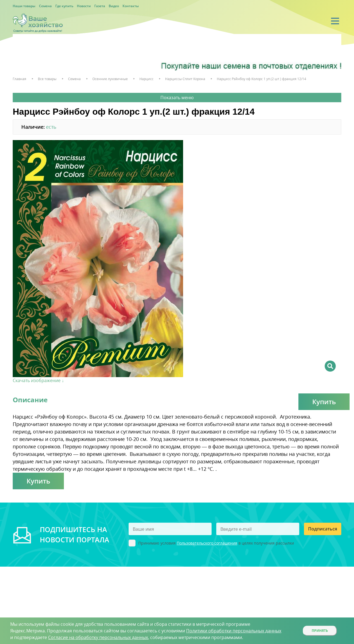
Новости (84, 6)
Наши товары (24, 6)
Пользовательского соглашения (207, 543)
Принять (320, 631)
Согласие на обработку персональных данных (98, 637)
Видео (114, 6)
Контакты (131, 6)
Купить (324, 402)
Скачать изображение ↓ (38, 380)
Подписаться (323, 529)
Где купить (64, 6)
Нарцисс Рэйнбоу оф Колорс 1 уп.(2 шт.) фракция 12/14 (261, 79)
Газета (100, 6)
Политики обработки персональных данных (234, 631)
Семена (45, 6)
